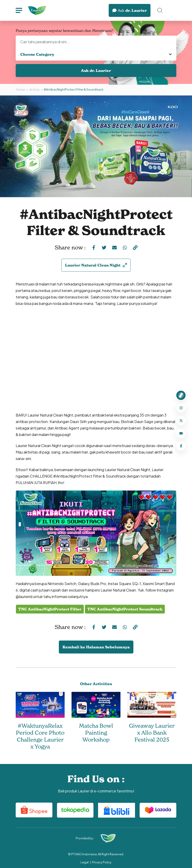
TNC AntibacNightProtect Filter (50, 609)
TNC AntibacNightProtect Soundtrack (125, 609)
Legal (85, 862)
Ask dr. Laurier (96, 71)
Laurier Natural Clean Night (96, 265)
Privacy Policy (102, 862)
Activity (34, 89)
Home (20, 89)
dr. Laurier (130, 10)
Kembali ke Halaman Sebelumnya (96, 647)
